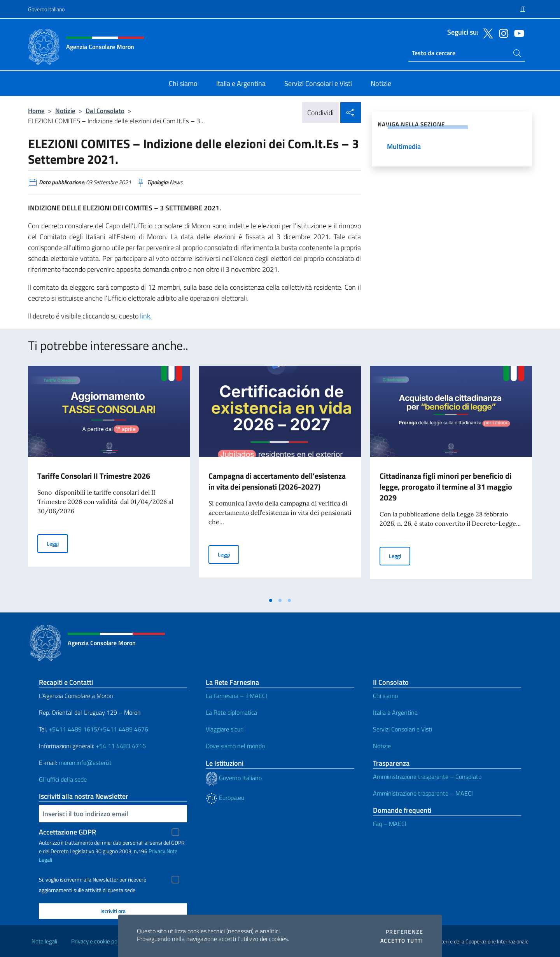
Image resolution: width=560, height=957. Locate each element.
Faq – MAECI (390, 824)
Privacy (157, 851)
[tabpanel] (109, 479)
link (145, 316)
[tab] (271, 600)
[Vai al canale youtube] (517, 33)
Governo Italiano (46, 9)
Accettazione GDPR (67, 832)
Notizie (65, 111)
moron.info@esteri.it (85, 763)
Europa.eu (225, 798)
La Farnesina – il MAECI (236, 696)
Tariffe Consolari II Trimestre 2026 (94, 476)
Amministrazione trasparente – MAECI (423, 793)
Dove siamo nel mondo (235, 746)
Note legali (44, 941)
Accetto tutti (402, 941)
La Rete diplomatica (231, 712)
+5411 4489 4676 (124, 729)
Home (36, 111)
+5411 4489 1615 (73, 729)
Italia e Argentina (395, 712)
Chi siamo (385, 696)
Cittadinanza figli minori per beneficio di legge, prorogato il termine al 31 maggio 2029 (446, 487)
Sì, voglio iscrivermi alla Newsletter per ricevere (93, 880)
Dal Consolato (105, 111)
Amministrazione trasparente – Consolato (427, 777)
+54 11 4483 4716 (121, 746)
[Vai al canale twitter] (486, 33)
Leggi (57, 543)
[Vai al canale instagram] (502, 33)
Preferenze (404, 932)
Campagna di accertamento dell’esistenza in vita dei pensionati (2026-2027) (277, 481)
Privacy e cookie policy (98, 941)
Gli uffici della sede (63, 779)
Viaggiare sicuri (225, 729)
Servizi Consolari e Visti (402, 729)
